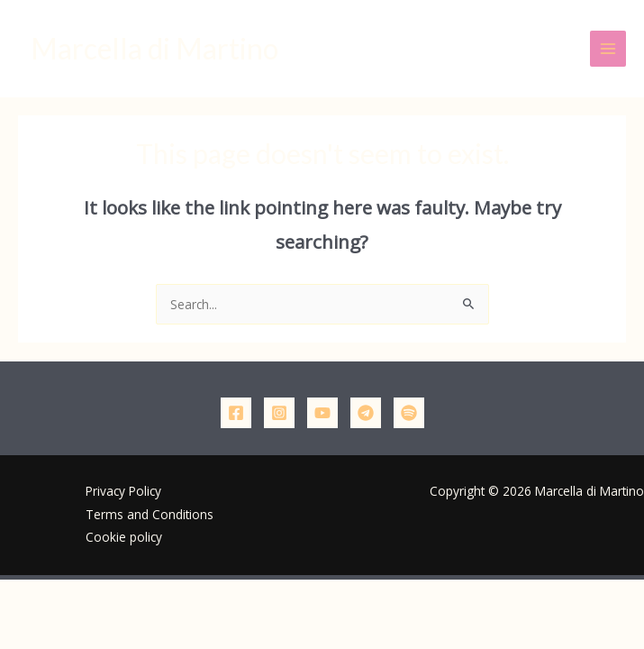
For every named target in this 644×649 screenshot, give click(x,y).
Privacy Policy (123, 491)
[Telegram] (366, 413)
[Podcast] (409, 413)
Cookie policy (124, 537)
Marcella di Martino (154, 48)
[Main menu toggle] (608, 49)
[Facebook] (236, 413)
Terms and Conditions (150, 514)
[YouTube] (322, 413)
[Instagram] (279, 413)
